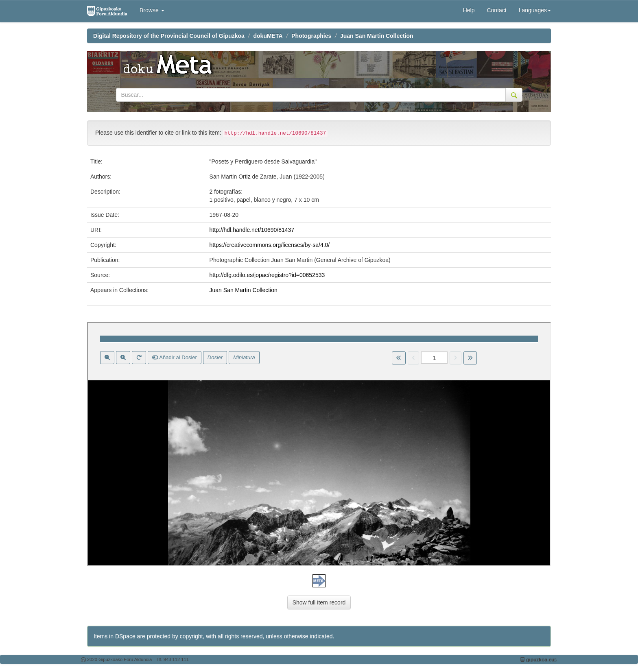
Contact (496, 10)
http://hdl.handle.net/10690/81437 (252, 230)
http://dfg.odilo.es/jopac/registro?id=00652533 (267, 275)
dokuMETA (268, 36)
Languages (535, 10)
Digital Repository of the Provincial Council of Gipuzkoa (169, 36)
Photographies (311, 36)
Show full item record (319, 602)
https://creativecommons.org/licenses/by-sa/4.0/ (270, 245)
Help (469, 10)
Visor (319, 444)
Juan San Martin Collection (377, 36)
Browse (152, 10)
